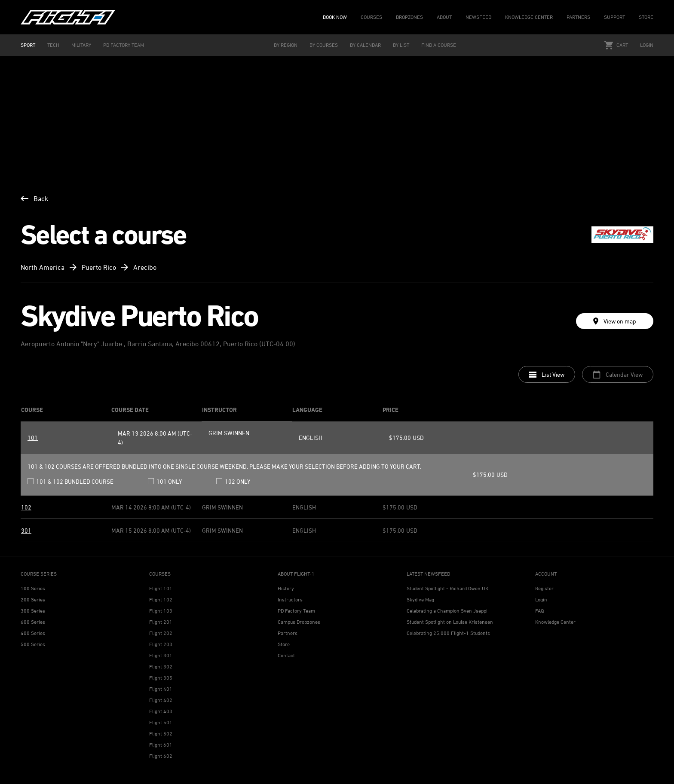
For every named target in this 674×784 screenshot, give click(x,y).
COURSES (371, 17)
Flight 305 (161, 678)
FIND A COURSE (439, 45)
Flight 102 (161, 599)
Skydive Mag (420, 599)
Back (34, 198)
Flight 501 (161, 722)
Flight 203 (161, 644)
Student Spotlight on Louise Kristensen (450, 622)
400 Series (33, 633)
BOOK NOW (335, 17)
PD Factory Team (296, 611)
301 (26, 530)
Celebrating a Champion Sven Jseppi (447, 611)
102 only (233, 481)
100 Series (33, 588)
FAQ (539, 611)
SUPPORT (614, 17)
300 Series (33, 611)
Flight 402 (161, 700)
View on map (615, 321)
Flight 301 (161, 655)
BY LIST (401, 45)
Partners (288, 633)
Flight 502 (161, 734)
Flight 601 (161, 745)
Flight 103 (161, 611)
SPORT (28, 45)
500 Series (33, 644)
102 (26, 507)
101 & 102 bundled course (70, 481)
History (286, 588)
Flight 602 (161, 756)
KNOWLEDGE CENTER (529, 17)
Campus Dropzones (299, 622)
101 (33, 438)
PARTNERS (578, 17)
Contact (286, 655)
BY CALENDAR (365, 45)
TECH (53, 45)
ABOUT (444, 17)
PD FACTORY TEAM (124, 45)
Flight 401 (161, 689)
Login (647, 45)
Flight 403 (161, 711)
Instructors (290, 599)
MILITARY (81, 45)
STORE (646, 17)
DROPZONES (409, 17)
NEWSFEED (478, 17)
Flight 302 (161, 667)
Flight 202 (161, 633)
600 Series (33, 622)
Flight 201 (161, 622)
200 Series (33, 599)
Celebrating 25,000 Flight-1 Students (448, 633)
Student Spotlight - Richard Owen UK (447, 588)
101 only (165, 481)
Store (284, 644)
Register (544, 588)
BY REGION (286, 45)
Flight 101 (161, 588)
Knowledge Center (555, 622)
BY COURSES (324, 45)
